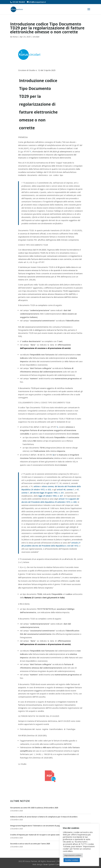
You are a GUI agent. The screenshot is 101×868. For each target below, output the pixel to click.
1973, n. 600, (72, 502)
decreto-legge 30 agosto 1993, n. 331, (49, 493)
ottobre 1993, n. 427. (55, 496)
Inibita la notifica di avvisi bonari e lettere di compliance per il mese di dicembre (44, 817)
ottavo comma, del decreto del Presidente (59, 486)
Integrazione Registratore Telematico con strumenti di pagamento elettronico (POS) (46, 826)
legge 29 (42, 496)
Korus (15, 37)
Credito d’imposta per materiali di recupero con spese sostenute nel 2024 (41, 835)
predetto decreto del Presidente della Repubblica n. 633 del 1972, (52, 546)
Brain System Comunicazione (56, 864)
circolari (36, 37)
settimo (37, 486)
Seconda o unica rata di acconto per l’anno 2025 (30, 844)
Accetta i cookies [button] (72, 860)
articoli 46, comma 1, (66, 490)
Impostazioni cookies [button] (73, 855)
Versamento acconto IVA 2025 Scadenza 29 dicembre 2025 (34, 808)
